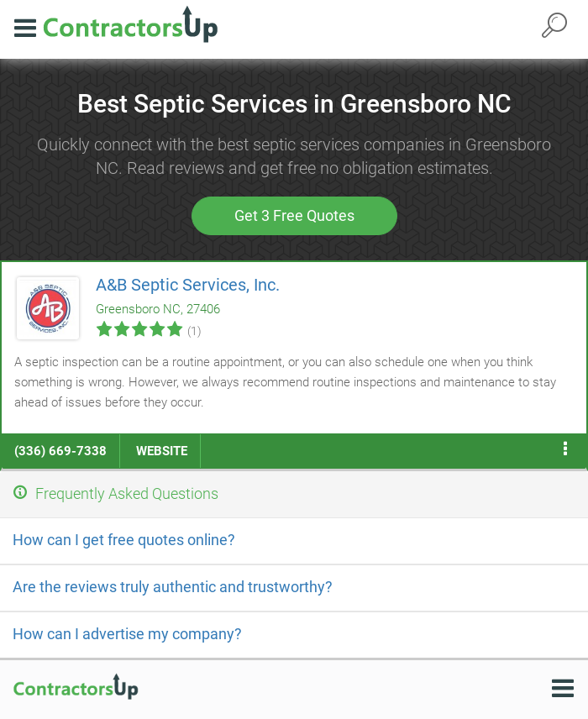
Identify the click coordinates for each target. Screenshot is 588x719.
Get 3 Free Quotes (294, 215)
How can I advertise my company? (127, 634)
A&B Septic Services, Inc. (188, 285)
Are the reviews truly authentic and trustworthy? (173, 587)
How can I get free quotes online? (124, 540)
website (162, 451)
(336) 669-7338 (60, 451)
